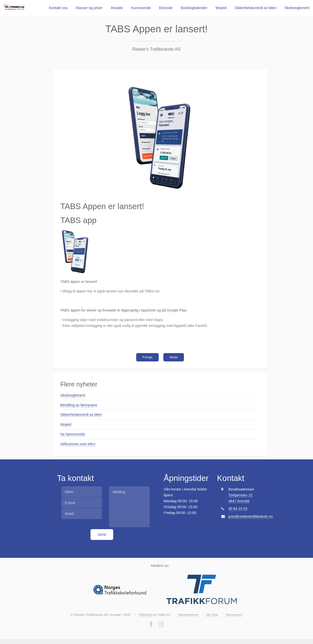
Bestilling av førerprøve (79, 405)
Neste (174, 357)
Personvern (234, 615)
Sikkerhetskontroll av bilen (256, 8)
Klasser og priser (89, 8)
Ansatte (117, 8)
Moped (221, 8)
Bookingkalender (194, 8)
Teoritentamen (188, 615)
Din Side (212, 615)
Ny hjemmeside (73, 434)
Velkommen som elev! (78, 444)
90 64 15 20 (238, 509)
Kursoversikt (141, 8)
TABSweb (145, 615)
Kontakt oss (58, 8)
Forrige (148, 357)
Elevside (166, 8)
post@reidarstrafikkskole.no (251, 516)
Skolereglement (297, 8)
